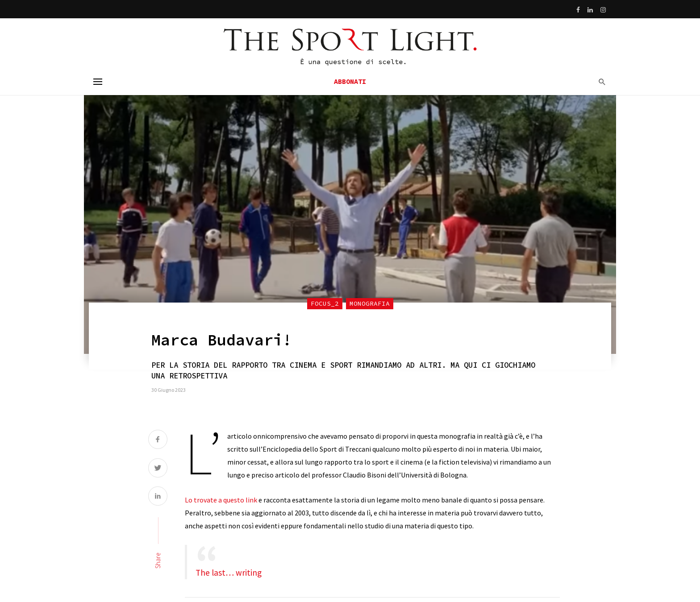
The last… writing (229, 573)
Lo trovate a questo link (221, 500)
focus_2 (325, 303)
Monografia (370, 303)
